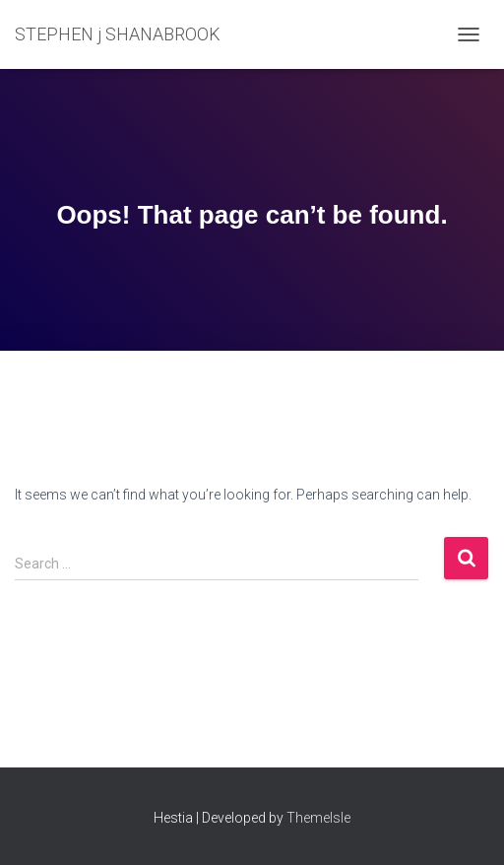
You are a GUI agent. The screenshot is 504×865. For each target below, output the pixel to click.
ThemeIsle (318, 818)
